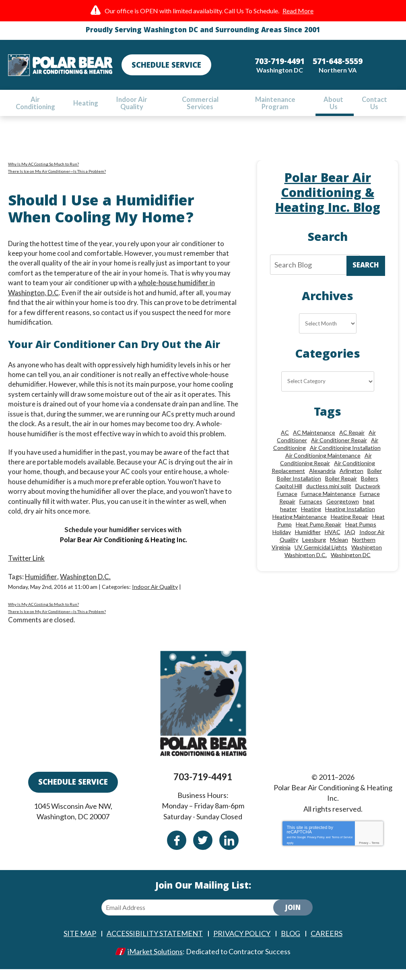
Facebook (177, 851)
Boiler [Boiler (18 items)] (375, 482)
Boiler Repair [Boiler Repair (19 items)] (341, 489)
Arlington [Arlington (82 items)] (351, 482)
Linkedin (229, 851)
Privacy (364, 853)
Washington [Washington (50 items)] (367, 558)
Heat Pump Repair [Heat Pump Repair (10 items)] (318, 535)
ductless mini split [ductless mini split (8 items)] (329, 497)
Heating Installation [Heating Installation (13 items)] (350, 520)
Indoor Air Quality (157, 589)
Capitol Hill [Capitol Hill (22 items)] (289, 497)
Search (366, 272)
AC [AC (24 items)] (285, 443)
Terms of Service (342, 847)
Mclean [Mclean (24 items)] (339, 550)
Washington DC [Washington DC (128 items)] (351, 566)
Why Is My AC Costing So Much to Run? (43, 168)
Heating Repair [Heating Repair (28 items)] (349, 527)
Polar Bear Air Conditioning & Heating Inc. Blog (328, 198)
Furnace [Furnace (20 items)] (287, 505)
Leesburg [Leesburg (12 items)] (314, 550)
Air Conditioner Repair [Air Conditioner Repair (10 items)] (339, 451)
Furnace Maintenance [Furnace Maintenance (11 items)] (329, 505)
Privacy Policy (316, 847)
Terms (375, 853)
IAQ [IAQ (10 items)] (350, 543)
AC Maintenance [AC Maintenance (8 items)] (314, 443)
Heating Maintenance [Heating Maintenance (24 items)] (300, 527)
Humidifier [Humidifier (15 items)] (308, 543)
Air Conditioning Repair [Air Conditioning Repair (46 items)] (326, 470)
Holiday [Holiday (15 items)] (282, 543)
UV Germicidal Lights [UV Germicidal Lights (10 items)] (321, 558)
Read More (298, 11)
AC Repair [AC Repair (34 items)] (352, 443)
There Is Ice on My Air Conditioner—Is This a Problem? (57, 175)
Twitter (203, 851)
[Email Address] (194, 919)
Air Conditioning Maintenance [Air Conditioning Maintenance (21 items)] (323, 466)
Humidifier (42, 579)
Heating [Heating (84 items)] (311, 520)
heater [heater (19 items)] (289, 520)
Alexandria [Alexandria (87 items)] (322, 482)
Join (293, 920)
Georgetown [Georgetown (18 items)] (343, 512)
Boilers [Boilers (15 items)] (370, 489)
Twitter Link (26, 560)
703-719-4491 (203, 790)
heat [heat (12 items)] (369, 512)
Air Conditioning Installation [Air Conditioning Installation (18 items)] (345, 459)
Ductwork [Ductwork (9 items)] (368, 497)
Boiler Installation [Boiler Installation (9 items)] (299, 489)
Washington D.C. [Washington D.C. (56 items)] (306, 566)
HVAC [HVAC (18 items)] (333, 543)
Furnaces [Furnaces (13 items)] (311, 512)
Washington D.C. (86, 579)
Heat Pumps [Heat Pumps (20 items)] (361, 535)
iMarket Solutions (155, 963)
